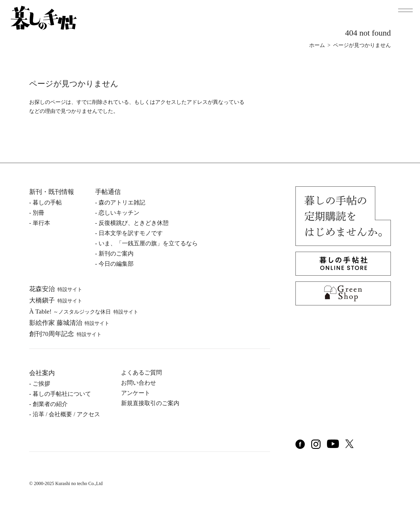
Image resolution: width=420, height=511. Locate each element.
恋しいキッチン (119, 213)
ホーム (317, 45)
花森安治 (56, 289)
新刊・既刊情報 (52, 192)
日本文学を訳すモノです (131, 233)
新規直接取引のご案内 (150, 403)
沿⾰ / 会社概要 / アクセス (66, 414)
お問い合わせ (139, 383)
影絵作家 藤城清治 (69, 323)
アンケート (136, 393)
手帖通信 (108, 192)
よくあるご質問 (141, 372)
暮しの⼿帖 (47, 202)
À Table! (84, 311)
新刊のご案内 (116, 253)
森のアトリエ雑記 (122, 202)
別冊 (38, 213)
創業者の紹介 (50, 404)
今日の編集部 (116, 264)
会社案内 (42, 373)
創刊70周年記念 (65, 334)
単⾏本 (41, 223)
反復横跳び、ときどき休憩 (134, 223)
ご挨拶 (41, 384)
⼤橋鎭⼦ (56, 300)
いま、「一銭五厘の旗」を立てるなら (148, 243)
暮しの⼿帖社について (62, 394)
